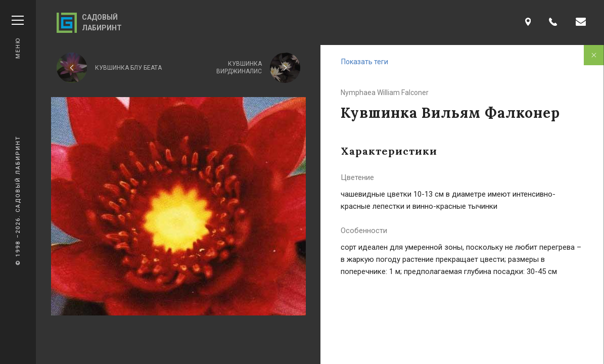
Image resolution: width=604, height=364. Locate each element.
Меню (18, 37)
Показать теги (365, 62)
